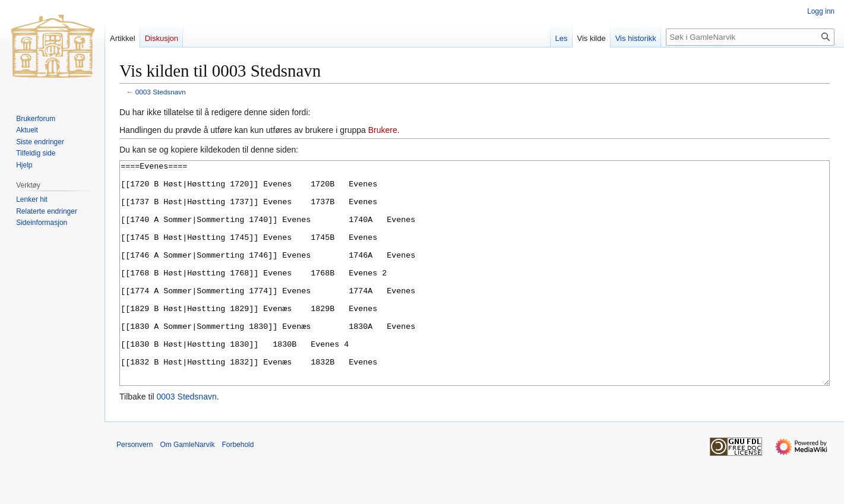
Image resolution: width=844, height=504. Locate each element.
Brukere (383, 130)
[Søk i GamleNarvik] (750, 37)
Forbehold (238, 489)
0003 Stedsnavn (161, 92)
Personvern (135, 489)
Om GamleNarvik (187, 489)
